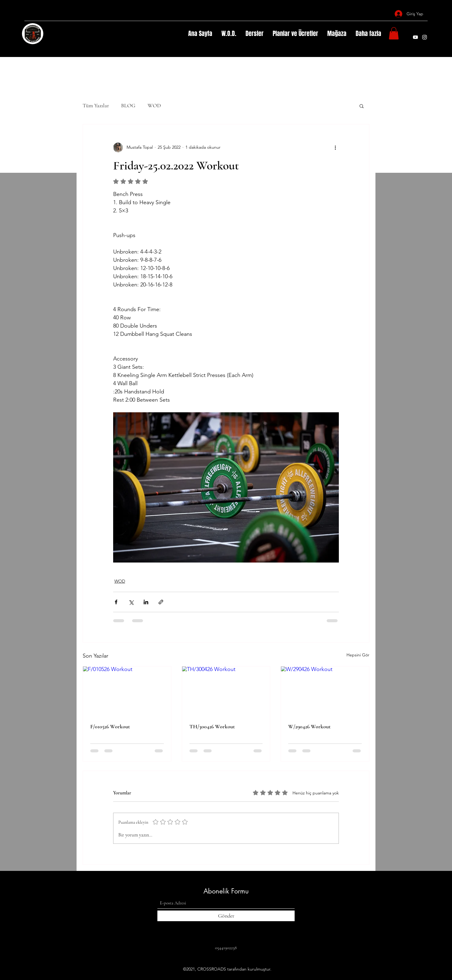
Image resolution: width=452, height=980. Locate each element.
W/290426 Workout (309, 726)
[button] (394, 33)
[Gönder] (226, 916)
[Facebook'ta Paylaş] (116, 602)
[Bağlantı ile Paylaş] (161, 602)
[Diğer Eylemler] (335, 147)
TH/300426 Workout (212, 726)
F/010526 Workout (110, 726)
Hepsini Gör (358, 655)
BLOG (128, 105)
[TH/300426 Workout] (226, 691)
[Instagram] (425, 37)
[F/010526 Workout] (127, 691)
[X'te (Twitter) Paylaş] (131, 602)
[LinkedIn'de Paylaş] (146, 602)
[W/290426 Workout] (325, 691)
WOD (154, 105)
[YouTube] (415, 37)
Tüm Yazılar (96, 105)
